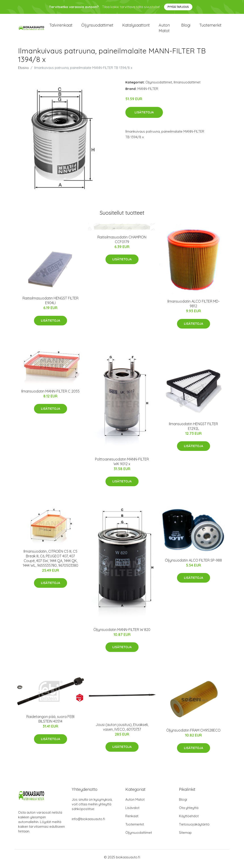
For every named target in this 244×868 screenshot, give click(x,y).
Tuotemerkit (210, 27)
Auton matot (164, 30)
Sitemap (185, 836)
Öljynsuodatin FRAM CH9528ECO (193, 733)
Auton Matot (135, 803)
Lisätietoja (144, 115)
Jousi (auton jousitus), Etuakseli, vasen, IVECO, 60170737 (122, 730)
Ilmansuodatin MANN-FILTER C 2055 (50, 394)
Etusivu (23, 71)
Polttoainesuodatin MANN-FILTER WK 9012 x (122, 465)
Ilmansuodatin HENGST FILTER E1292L (193, 429)
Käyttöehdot (189, 819)
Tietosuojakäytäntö (194, 827)
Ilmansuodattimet (187, 85)
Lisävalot (132, 811)
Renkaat (132, 819)
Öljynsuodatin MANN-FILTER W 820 (122, 633)
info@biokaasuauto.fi (88, 822)
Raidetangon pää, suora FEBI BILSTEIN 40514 (50, 722)
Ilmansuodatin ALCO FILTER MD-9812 (194, 307)
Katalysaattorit (136, 27)
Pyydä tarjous (178, 7)
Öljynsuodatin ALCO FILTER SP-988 (193, 563)
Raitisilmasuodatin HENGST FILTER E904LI (50, 304)
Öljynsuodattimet (97, 27)
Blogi (186, 27)
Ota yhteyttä (189, 811)
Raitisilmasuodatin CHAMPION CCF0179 (122, 243)
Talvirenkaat (61, 27)
